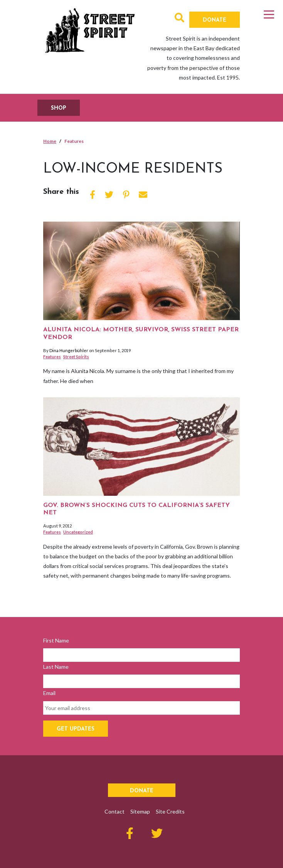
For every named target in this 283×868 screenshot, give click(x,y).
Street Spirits (76, 357)
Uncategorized (78, 532)
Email (49, 693)
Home (50, 141)
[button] (179, 19)
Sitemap (140, 811)
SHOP (59, 108)
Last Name (56, 667)
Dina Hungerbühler (69, 350)
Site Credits (170, 811)
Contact (115, 811)
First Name (56, 640)
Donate (215, 20)
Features (52, 357)
